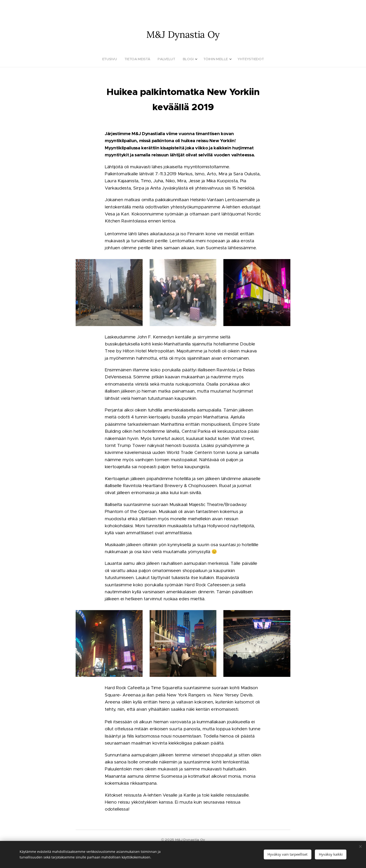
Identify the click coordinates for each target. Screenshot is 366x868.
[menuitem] (110, 59)
